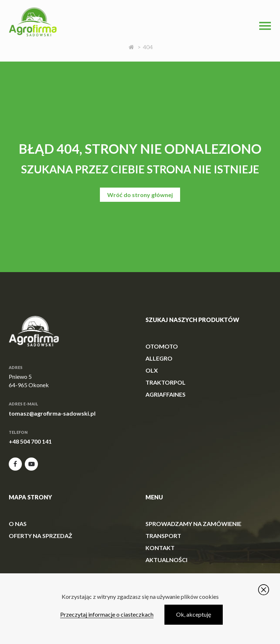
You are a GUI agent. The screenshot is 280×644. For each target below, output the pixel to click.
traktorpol (166, 382)
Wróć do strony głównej (140, 195)
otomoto (162, 346)
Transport (163, 536)
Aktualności (166, 560)
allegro (159, 358)
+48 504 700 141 (30, 441)
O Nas (18, 524)
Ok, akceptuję (194, 614)
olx (152, 370)
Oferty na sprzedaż (40, 536)
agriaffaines (166, 394)
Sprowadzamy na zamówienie (193, 524)
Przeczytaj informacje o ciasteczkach (107, 614)
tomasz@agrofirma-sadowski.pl (52, 413)
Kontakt (160, 548)
